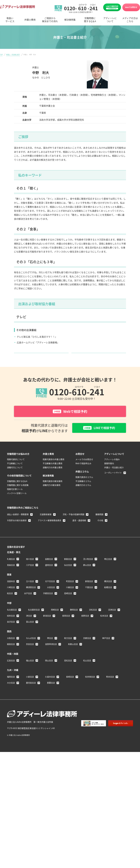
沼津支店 (112, 619)
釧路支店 (68, 568)
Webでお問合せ (131, 7)
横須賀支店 (31, 597)
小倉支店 (30, 686)
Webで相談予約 (70, 420)
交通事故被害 (46, 524)
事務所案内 (109, 473)
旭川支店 (30, 568)
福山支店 (30, 670)
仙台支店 (68, 574)
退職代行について (15, 477)
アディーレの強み (112, 469)
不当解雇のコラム (83, 490)
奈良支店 (30, 654)
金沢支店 (11, 631)
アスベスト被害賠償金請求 (49, 530)
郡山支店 (87, 574)
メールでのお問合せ (84, 469)
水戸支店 (28, 603)
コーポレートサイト (113, 482)
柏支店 (10, 603)
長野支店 (85, 625)
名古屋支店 (12, 619)
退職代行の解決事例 (52, 495)
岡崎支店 (55, 619)
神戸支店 (106, 648)
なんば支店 (31, 648)
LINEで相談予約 (112, 7)
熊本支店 (110, 686)
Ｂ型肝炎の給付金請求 (17, 530)
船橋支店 (108, 597)
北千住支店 (50, 591)
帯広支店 (108, 568)
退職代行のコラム (83, 495)
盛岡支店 (49, 574)
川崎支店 (11, 597)
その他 (100, 530)
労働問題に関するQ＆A (17, 490)
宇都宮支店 (48, 603)
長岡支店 (66, 625)
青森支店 (11, 574)
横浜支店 (108, 591)
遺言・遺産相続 (79, 530)
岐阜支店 (11, 625)
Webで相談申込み (83, 473)
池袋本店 (11, 591)
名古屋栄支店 (34, 619)
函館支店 (49, 568)
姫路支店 (11, 654)
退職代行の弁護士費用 (53, 477)
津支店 (29, 625)
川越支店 (70, 597)
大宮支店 (51, 597)
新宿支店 (89, 591)
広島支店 (11, 670)
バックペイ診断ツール (17, 503)
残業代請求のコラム (84, 487)
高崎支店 (68, 603)
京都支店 (87, 648)
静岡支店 (74, 619)
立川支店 (30, 591)
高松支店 (68, 670)
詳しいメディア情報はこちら (40, 357)
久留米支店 (50, 686)
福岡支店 (11, 686)
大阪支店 (11, 648)
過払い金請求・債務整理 (18, 524)
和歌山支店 (73, 654)
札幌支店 (11, 568)
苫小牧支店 (88, 568)
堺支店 (50, 648)
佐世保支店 (90, 686)
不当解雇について (15, 473)
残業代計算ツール (15, 499)
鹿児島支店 (31, 692)
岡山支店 (49, 670)
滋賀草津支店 (51, 654)
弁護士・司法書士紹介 (13, 55)
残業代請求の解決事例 (53, 490)
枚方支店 (68, 648)
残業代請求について (16, 469)
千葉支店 (89, 597)
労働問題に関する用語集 (18, 495)
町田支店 (70, 591)
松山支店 (87, 670)
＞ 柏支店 (37, 82)
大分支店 (11, 692)
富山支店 (30, 631)
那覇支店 (51, 692)
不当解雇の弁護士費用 (53, 473)
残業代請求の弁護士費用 (53, 469)
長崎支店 (70, 686)
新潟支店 (47, 625)
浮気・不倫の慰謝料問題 (73, 524)
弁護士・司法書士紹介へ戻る (98, 357)
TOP (1, 55)
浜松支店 (93, 619)
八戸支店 (30, 574)
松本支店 (104, 625)
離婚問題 (99, 524)
